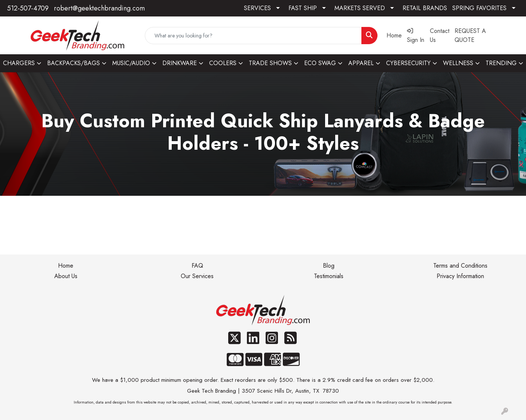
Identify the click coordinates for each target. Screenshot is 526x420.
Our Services (197, 276)
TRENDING (501, 63)
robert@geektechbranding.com (99, 8)
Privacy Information (460, 276)
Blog (329, 266)
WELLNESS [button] (458, 63)
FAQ (197, 266)
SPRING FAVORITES (479, 8)
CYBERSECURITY (408, 63)
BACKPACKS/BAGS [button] (74, 63)
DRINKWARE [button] (180, 63)
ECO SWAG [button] (320, 63)
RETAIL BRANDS (425, 8)
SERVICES (257, 8)
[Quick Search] (253, 36)
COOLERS (223, 63)
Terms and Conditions (460, 266)
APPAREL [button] (361, 63)
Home (66, 266)
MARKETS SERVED (360, 8)
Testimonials (329, 276)
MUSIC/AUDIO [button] (131, 63)
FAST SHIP (303, 8)
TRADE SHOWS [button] (270, 63)
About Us (66, 276)
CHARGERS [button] (19, 63)
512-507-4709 (28, 8)
